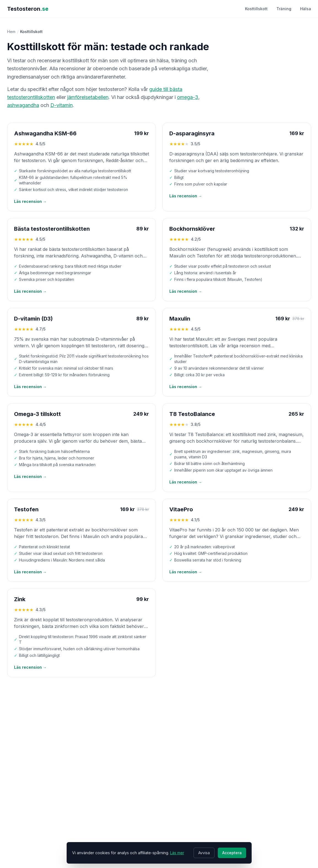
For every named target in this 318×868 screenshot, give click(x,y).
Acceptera (232, 853)
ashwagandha (23, 105)
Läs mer (177, 853)
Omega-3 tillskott (37, 414)
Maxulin (180, 319)
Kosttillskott (256, 9)
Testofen (26, 509)
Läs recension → (30, 201)
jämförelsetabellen (88, 97)
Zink (20, 599)
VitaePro (181, 509)
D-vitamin (62, 105)
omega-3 (188, 97)
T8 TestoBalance (192, 414)
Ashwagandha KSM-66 (45, 133)
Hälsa (306, 9)
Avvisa (204, 853)
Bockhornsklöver (192, 229)
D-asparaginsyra (192, 133)
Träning (284, 9)
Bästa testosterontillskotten (52, 229)
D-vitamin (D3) (33, 319)
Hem (11, 32)
